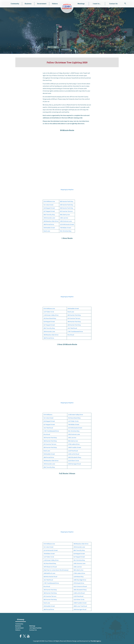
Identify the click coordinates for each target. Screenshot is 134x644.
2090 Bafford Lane (49, 573)
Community (15, 4)
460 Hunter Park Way (67, 208)
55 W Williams (48, 415)
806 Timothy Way (49, 215)
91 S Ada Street (48, 205)
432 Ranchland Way (50, 318)
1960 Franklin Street (75, 447)
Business (28, 4)
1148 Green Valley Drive (51, 315)
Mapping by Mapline (67, 189)
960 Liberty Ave (65, 215)
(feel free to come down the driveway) (56, 570)
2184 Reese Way (79, 577)
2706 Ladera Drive (74, 444)
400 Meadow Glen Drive (51, 221)
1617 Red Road (72, 328)
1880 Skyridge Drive (80, 580)
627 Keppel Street (49, 211)
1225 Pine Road (73, 451)
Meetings (81, 4)
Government (42, 4)
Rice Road (71, 335)
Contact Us (113, 4)
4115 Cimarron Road (80, 586)
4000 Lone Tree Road (80, 606)
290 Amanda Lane (49, 218)
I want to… (97, 4)
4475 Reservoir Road (50, 567)
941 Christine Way (66, 231)
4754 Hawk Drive (79, 583)
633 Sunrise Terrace (66, 211)
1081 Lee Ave (64, 218)
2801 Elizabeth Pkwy (80, 590)
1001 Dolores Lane (66, 221)
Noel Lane (47, 231)
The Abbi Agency (96, 641)
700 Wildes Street (66, 228)
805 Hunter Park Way (67, 201)
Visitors (55, 4)
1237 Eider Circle (49, 312)
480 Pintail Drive (49, 224)
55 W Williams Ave (49, 201)
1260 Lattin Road (74, 454)
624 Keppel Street (49, 208)
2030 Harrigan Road (74, 464)
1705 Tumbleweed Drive (75, 331)
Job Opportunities (35, 628)
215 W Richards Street (67, 224)
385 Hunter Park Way (67, 205)
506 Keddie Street (49, 228)
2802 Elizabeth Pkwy (75, 457)
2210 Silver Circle (73, 461)
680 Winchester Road (50, 577)
